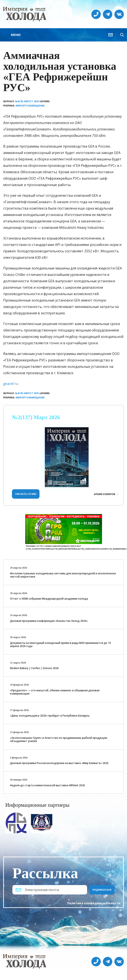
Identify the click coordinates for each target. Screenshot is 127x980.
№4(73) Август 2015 (27, 101)
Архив (104, 494)
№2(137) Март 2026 (36, 417)
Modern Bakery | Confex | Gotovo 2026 (34, 668)
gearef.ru (11, 384)
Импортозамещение (30, 106)
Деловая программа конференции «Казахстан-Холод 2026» (49, 621)
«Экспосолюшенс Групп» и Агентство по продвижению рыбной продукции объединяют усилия (59, 740)
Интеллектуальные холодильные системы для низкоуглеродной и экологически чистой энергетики (63, 575)
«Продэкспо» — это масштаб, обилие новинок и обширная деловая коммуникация (55, 692)
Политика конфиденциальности (94, 903)
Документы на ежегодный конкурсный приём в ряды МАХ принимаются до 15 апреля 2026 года (61, 645)
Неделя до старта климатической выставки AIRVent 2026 (47, 785)
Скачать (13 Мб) (26, 494)
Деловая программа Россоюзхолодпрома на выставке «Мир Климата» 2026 (59, 763)
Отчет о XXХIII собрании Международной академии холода (49, 599)
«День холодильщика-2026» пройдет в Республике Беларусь (50, 716)
